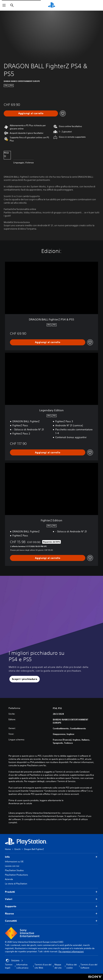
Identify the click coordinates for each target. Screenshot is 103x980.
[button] (25, 679)
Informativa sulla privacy (22, 966)
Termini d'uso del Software (89, 966)
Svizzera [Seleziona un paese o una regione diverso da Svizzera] (14, 961)
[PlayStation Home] (52, 5)
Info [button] (51, 857)
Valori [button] (51, 899)
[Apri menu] (4, 5)
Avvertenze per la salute (20, 803)
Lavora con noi (12, 866)
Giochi (17, 849)
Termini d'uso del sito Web (43, 966)
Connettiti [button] (51, 921)
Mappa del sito (58, 966)
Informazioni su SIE (14, 861)
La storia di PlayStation (16, 884)
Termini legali (9, 966)
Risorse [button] (51, 914)
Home (8, 849)
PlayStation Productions (16, 875)
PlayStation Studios (14, 870)
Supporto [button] (51, 906)
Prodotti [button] (51, 892)
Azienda (9, 879)
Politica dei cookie (72, 966)
